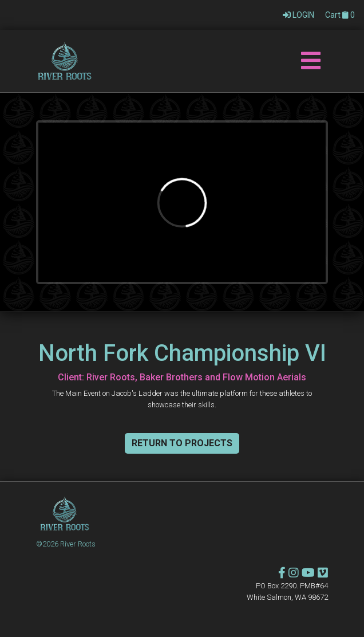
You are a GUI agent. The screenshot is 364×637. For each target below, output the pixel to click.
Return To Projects (182, 443)
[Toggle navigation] (311, 61)
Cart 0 (340, 15)
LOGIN (299, 15)
